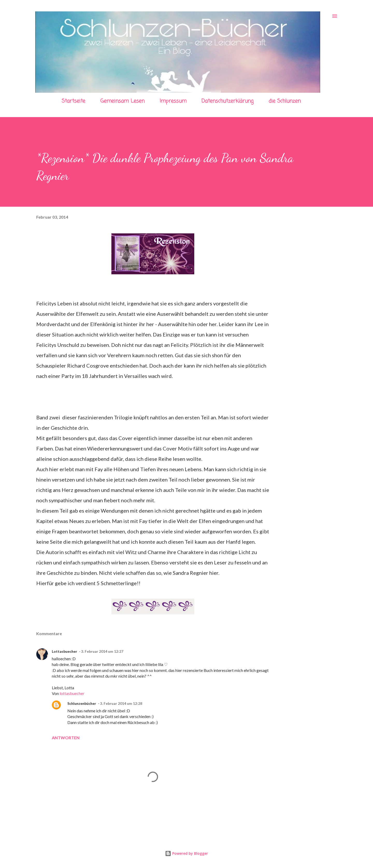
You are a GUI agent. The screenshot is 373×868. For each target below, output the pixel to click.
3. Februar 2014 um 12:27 (102, 651)
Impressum (173, 101)
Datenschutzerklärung (228, 101)
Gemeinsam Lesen (122, 101)
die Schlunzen (285, 101)
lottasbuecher (72, 693)
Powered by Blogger (187, 853)
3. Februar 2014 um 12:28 (121, 703)
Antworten (66, 738)
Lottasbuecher (64, 651)
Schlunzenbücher (82, 703)
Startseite (73, 101)
